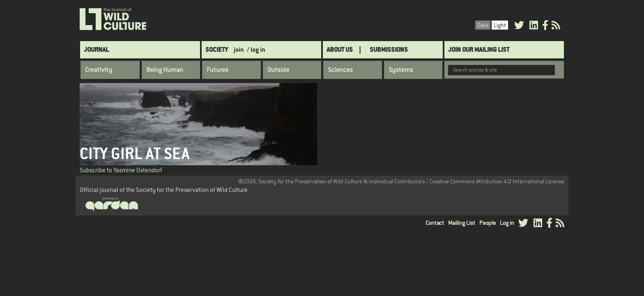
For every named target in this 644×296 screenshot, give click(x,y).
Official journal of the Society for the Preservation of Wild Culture (164, 190)
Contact (435, 223)
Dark (483, 25)
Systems (401, 70)
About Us (340, 50)
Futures (217, 70)
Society (217, 50)
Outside (278, 70)
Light (500, 25)
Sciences (340, 70)
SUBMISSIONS (389, 50)
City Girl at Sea (135, 154)
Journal (96, 50)
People (488, 223)
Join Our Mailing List (479, 50)
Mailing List (462, 223)
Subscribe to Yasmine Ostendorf (121, 170)
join (239, 50)
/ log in (256, 50)
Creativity (99, 70)
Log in (507, 223)
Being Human (165, 70)
